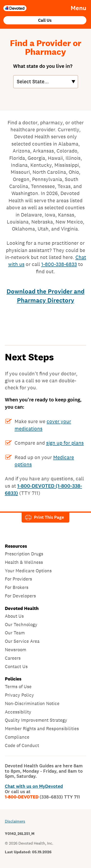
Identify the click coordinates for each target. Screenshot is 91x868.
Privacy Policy (19, 695)
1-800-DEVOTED (42, 797)
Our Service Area (22, 641)
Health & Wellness (24, 562)
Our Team (15, 633)
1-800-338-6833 (59, 264)
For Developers (20, 596)
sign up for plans (65, 443)
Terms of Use (18, 686)
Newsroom (16, 650)
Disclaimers (15, 821)
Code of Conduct (22, 745)
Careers (13, 658)
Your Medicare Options (28, 571)
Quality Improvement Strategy (36, 720)
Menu (79, 8)
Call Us (45, 20)
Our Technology (21, 624)
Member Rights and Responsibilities (42, 728)
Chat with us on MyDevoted (34, 786)
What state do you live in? (43, 66)
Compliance (17, 737)
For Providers (18, 579)
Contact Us (16, 666)
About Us (14, 616)
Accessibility (18, 712)
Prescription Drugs (24, 554)
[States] (46, 82)
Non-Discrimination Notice (32, 703)
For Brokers (17, 587)
